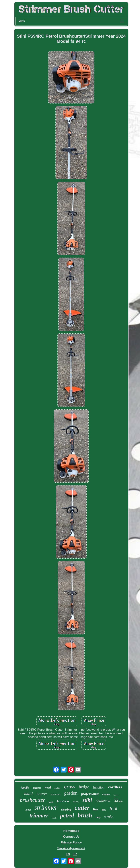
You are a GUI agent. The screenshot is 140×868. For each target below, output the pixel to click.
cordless (115, 787)
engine (106, 794)
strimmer (46, 808)
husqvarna (56, 794)
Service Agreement (71, 848)
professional (90, 794)
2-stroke (42, 794)
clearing (66, 810)
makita (58, 788)
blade (51, 802)
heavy (116, 795)
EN (68, 854)
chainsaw (103, 801)
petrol (67, 815)
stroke (109, 817)
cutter (82, 808)
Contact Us (71, 837)
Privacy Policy (71, 842)
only (98, 817)
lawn (28, 810)
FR (75, 854)
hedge (84, 787)
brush (85, 815)
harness (37, 788)
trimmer (39, 816)
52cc (118, 800)
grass (70, 786)
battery (76, 802)
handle (25, 788)
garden (71, 793)
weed (48, 788)
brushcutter (32, 800)
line (96, 809)
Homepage (71, 831)
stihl (87, 800)
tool (113, 809)
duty (104, 810)
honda (54, 818)
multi (29, 794)
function (99, 787)
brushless (63, 801)
